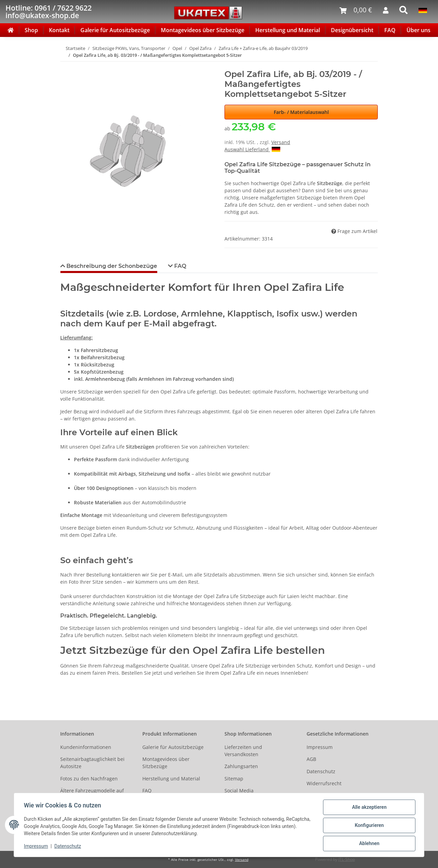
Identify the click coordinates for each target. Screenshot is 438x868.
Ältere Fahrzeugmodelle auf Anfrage (92, 794)
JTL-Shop (347, 859)
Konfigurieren (368, 826)
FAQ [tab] (179, 266)
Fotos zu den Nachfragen (89, 779)
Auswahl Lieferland (252, 149)
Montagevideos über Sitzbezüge (203, 30)
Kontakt (59, 30)
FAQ (390, 30)
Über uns (418, 30)
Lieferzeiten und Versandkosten (243, 751)
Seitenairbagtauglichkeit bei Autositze (92, 763)
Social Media (239, 791)
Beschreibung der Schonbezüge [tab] (111, 266)
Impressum (320, 747)
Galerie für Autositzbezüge (115, 30)
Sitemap (234, 779)
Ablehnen (368, 844)
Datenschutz (321, 771)
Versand (281, 142)
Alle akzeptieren (368, 808)
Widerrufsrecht (324, 783)
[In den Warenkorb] (66, 66)
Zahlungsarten (241, 766)
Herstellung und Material (288, 30)
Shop (31, 30)
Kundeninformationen (86, 747)
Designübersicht (352, 30)
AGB (311, 759)
